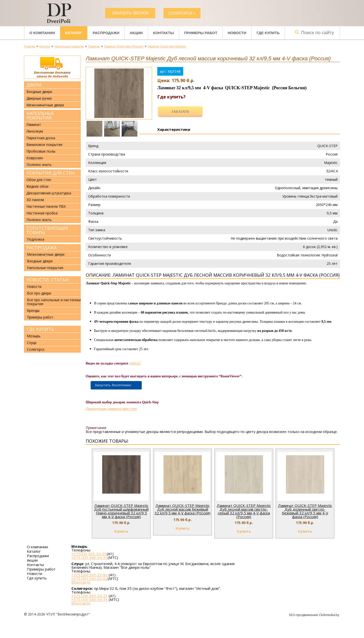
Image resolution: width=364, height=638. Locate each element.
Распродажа (41, 248)
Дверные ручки (39, 98)
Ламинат (34, 125)
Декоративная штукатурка (49, 193)
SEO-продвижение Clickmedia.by (314, 615)
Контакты (163, 33)
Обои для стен (39, 180)
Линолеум (35, 131)
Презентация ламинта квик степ (111, 409)
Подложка (36, 239)
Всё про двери (39, 293)
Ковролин (35, 158)
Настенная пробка (42, 213)
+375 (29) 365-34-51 (90, 596)
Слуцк (32, 343)
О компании (42, 33)
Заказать (180, 112)
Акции (136, 33)
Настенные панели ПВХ (46, 206)
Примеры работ (201, 33)
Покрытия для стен (50, 173)
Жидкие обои (37, 186)
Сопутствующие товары (47, 230)
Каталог (74, 33)
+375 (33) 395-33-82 (90, 578)
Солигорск (36, 349)
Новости (237, 33)
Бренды (33, 310)
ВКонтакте (81, 582)
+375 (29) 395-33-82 (90, 575)
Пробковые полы (41, 151)
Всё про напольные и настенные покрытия (54, 302)
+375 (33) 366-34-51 (90, 557)
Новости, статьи (48, 280)
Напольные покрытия (40, 115)
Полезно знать (39, 165)
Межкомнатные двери (45, 105)
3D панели (35, 200)
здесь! (135, 363)
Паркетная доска (41, 138)
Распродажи (106, 33)
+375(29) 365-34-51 (89, 554)
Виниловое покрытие (44, 145)
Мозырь (34, 336)
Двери (34, 85)
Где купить (268, 33)
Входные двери (39, 92)
